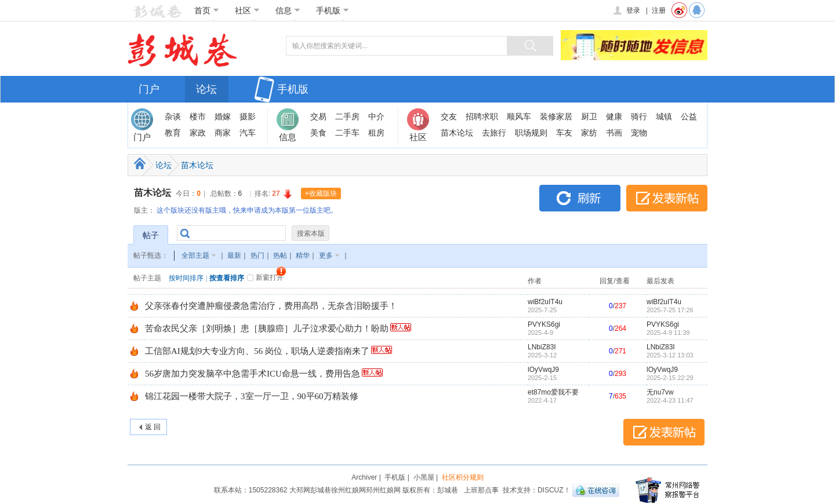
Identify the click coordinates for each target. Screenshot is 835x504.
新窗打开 (270, 277)
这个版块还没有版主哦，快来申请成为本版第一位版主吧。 (247, 210)
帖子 (151, 235)
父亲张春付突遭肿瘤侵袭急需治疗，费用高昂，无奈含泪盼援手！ (271, 306)
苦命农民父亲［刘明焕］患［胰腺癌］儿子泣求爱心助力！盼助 (267, 328)
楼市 (198, 116)
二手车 (347, 133)
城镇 (664, 116)
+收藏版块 (321, 193)
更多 (326, 255)
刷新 (580, 198)
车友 (564, 133)
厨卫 (589, 116)
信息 (288, 10)
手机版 (333, 10)
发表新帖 (667, 198)
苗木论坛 (457, 133)
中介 (376, 116)
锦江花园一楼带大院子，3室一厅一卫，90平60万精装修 (252, 396)
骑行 (639, 116)
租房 (376, 133)
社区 (247, 10)
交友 (449, 116)
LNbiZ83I (542, 347)
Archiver (364, 477)
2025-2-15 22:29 (670, 378)
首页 (207, 10)
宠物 (639, 133)
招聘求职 (482, 116)
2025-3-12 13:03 (670, 355)
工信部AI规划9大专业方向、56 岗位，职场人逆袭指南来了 (257, 351)
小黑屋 (424, 477)
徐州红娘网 (348, 490)
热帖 (280, 255)
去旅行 (494, 133)
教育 (173, 133)
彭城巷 (321, 490)
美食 (318, 133)
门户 (149, 89)
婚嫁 (223, 116)
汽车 (248, 133)
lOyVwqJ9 (543, 370)
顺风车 (519, 116)
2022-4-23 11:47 (670, 400)
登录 (626, 10)
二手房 (347, 116)
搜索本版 (311, 233)
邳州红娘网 (383, 490)
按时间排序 (186, 278)
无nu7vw (660, 392)
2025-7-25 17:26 (670, 310)
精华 (303, 255)
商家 (223, 133)
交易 (318, 116)
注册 (659, 10)
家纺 (589, 133)
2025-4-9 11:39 (668, 333)
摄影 (248, 116)
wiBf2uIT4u (545, 302)
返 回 (153, 427)
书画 (614, 133)
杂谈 (173, 116)
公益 (689, 116)
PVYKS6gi (544, 324)
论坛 (206, 89)
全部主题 (195, 255)
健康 (614, 116)
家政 (198, 133)
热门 (257, 255)
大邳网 (300, 490)
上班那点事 (481, 490)
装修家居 (556, 116)
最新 (234, 255)
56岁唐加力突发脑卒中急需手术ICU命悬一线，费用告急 (253, 374)
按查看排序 (227, 278)
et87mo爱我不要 (553, 392)
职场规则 (531, 133)
